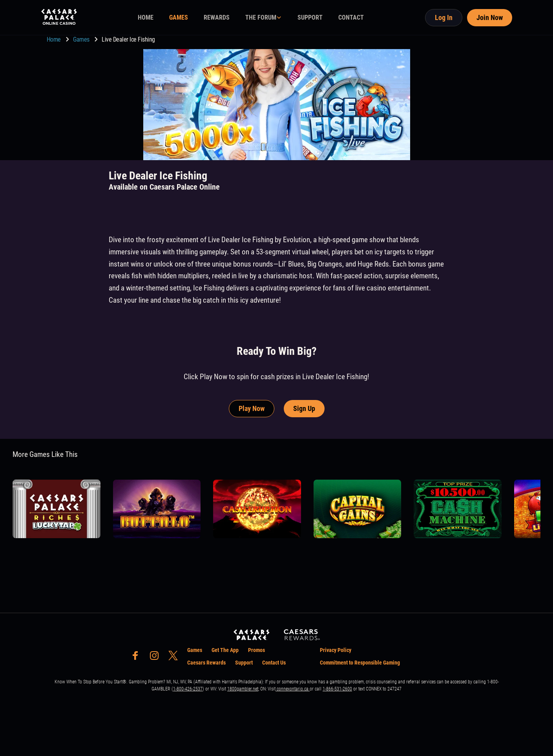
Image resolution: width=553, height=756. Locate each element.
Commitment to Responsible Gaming (360, 663)
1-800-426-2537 (188, 689)
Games (82, 39)
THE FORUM (261, 17)
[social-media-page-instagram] (157, 658)
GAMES (179, 17)
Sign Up (304, 408)
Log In (444, 17)
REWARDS (217, 17)
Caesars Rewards (206, 663)
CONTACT (351, 17)
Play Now (252, 408)
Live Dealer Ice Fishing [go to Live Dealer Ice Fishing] (128, 39)
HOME (146, 17)
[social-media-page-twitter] (175, 658)
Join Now (490, 17)
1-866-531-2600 (337, 689)
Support (244, 663)
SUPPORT (310, 17)
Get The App (225, 650)
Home (55, 39)
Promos (256, 650)
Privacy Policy (336, 650)
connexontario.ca (293, 689)
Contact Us (274, 663)
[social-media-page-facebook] (138, 658)
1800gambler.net (243, 689)
